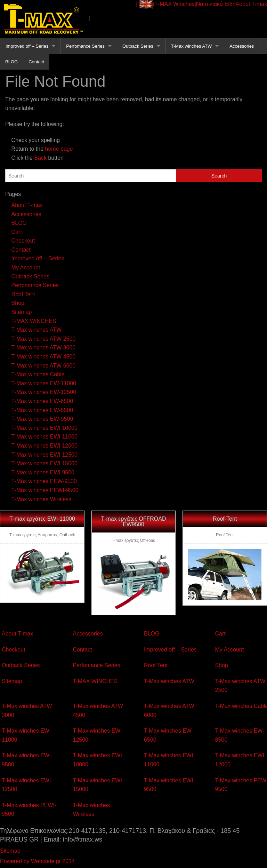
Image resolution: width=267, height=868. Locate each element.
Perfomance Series (85, 46)
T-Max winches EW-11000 (44, 383)
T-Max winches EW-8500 (42, 410)
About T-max (251, 4)
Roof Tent (23, 294)
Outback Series (138, 46)
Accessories (242, 46)
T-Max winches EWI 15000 (44, 463)
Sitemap (22, 312)
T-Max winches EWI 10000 (44, 428)
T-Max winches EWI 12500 (44, 455)
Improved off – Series (27, 46)
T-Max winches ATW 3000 (44, 348)
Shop (18, 303)
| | (145, 4)
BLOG (11, 62)
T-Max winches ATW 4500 (44, 357)
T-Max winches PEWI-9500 (45, 490)
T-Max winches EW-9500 (42, 419)
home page (59, 149)
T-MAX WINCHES (34, 321)
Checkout (23, 241)
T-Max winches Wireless (41, 499)
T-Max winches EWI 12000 (44, 446)
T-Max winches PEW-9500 (44, 481)
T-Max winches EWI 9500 (43, 472)
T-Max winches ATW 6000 (44, 366)
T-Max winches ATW (192, 46)
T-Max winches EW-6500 (42, 401)
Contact (36, 62)
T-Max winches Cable (38, 374)
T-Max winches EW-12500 (44, 392)
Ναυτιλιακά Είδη (216, 4)
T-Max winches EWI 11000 (44, 437)
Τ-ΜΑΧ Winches (175, 4)
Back (40, 158)
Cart (17, 232)
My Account (26, 267)
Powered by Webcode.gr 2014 (37, 861)
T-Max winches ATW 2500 (44, 339)
